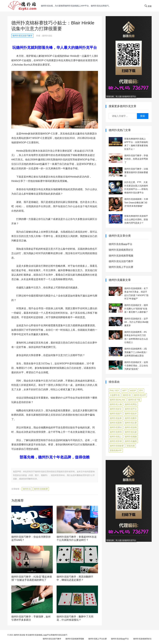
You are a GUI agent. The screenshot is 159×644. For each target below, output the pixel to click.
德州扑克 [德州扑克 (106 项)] (127, 395)
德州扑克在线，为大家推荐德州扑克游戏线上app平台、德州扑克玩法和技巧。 (76, 6)
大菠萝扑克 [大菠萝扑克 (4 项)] (115, 395)
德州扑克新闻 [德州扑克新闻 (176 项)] (116, 423)
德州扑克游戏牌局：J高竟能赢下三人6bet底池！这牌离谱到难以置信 (136, 352)
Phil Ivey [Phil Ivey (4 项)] (115, 391)
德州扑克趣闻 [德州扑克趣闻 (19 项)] (131, 441)
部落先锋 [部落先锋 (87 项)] (131, 446)
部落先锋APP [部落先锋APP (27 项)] (116, 450)
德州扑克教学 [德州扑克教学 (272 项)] (131, 418)
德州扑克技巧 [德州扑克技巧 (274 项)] (116, 414)
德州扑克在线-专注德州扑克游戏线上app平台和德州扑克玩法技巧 (41, 635)
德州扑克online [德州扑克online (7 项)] (117, 400)
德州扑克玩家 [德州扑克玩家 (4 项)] (131, 432)
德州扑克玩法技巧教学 (22, 36)
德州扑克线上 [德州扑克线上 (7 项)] (116, 437)
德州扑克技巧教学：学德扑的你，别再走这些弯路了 (136, 159)
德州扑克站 (47, 36)
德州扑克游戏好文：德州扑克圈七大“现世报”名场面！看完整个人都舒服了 (136, 309)
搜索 (143, 116)
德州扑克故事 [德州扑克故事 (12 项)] (116, 418)
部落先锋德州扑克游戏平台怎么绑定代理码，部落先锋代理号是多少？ (136, 219)
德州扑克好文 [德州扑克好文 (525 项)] (116, 409)
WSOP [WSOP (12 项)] (133, 391)
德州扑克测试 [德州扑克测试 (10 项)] (116, 427)
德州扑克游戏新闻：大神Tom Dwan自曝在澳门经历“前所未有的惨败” (136, 203)
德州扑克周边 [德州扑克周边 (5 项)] (131, 404)
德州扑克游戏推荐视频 (121, 256)
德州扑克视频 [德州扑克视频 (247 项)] (131, 437)
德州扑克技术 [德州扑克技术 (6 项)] (131, 414)
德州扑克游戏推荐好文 (121, 250)
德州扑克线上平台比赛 (121, 267)
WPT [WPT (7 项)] (125, 391)
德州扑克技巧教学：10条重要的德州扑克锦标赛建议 (136, 172)
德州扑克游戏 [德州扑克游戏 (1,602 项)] (131, 427)
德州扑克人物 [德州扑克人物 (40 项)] (116, 404)
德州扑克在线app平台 (121, 244)
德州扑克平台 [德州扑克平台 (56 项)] (131, 409)
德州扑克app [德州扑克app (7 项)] (140, 395)
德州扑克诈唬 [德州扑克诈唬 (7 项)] (116, 441)
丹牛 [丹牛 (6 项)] (141, 391)
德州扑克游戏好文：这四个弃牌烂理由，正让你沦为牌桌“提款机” (136, 366)
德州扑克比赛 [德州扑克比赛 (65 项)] (131, 423)
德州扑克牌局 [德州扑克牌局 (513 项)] (116, 432)
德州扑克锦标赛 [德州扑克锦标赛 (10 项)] (117, 446)
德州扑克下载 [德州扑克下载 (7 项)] (134, 400)
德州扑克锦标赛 (41, 489)
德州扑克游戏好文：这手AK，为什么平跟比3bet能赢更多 (136, 322)
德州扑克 (27, 489)
